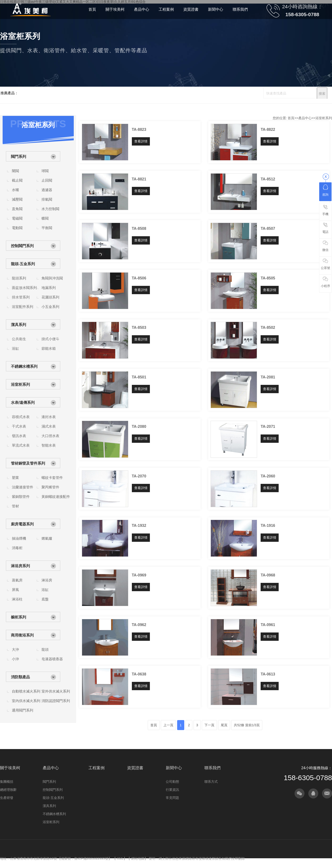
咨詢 (325, 190)
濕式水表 (49, 426)
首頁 (291, 118)
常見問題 (172, 798)
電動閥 (17, 228)
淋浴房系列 (20, 566)
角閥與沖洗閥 (52, 278)
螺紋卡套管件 (52, 478)
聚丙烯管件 (50, 487)
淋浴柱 (17, 599)
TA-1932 (139, 526)
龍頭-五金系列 (23, 264)
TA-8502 (268, 328)
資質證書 (135, 768)
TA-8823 (139, 130)
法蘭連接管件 (23, 487)
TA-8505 (268, 278)
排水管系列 (21, 297)
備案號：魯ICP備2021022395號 (85, 859)
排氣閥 (47, 199)
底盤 (45, 599)
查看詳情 (141, 141)
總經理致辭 (8, 790)
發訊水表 (19, 436)
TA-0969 (139, 575)
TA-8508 (139, 229)
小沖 (15, 659)
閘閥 (15, 171)
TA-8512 (268, 179)
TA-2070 (139, 476)
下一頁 (209, 725)
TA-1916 (268, 526)
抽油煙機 (19, 538)
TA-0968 (268, 575)
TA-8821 (139, 179)
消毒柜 (17, 548)
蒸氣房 (17, 580)
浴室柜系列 (20, 384)
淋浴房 (47, 580)
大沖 (15, 649)
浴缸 (15, 348)
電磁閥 (17, 218)
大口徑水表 (50, 436)
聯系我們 (212, 768)
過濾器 (47, 190)
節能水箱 (49, 348)
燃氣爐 (47, 538)
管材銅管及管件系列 (28, 463)
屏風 (15, 590)
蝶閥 (45, 218)
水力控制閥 (50, 209)
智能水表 (49, 445)
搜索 (322, 94)
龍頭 (45, 649)
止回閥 (47, 180)
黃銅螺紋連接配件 (56, 497)
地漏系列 (49, 288)
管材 (15, 506)
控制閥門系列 (22, 246)
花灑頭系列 (50, 297)
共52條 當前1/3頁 (247, 725)
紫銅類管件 (21, 497)
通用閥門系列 (23, 710)
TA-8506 (139, 278)
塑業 (15, 478)
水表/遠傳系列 (23, 403)
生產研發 (7, 798)
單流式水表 (21, 445)
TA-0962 (139, 625)
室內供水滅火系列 (26, 701)
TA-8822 (268, 130)
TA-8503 (139, 328)
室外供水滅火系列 (56, 691)
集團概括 (7, 782)
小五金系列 (50, 307)
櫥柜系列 (18, 617)
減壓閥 (17, 199)
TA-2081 (268, 377)
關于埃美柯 (10, 768)
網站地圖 (138, 859)
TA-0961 (268, 625)
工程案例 (97, 768)
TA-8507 (268, 229)
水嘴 (15, 190)
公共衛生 (19, 339)
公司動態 (172, 782)
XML (120, 859)
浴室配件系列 (23, 307)
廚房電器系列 (22, 524)
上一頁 (168, 725)
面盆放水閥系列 (24, 288)
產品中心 (305, 118)
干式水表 (19, 426)
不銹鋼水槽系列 (24, 366)
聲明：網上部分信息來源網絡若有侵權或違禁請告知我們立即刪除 (197, 859)
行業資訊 (172, 790)
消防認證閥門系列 (56, 701)
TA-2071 (268, 427)
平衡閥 (47, 228)
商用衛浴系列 (22, 635)
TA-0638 (139, 674)
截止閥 (17, 180)
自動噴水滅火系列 (26, 691)
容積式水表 (21, 417)
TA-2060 (268, 476)
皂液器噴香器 (52, 659)
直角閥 (17, 209)
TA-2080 (139, 427)
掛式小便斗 (50, 339)
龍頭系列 (19, 278)
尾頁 (224, 725)
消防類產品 (20, 677)
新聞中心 (174, 768)
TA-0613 (268, 674)
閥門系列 (18, 157)
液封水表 (49, 417)
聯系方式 (211, 782)
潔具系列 (18, 325)
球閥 (45, 171)
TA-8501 (139, 377)
